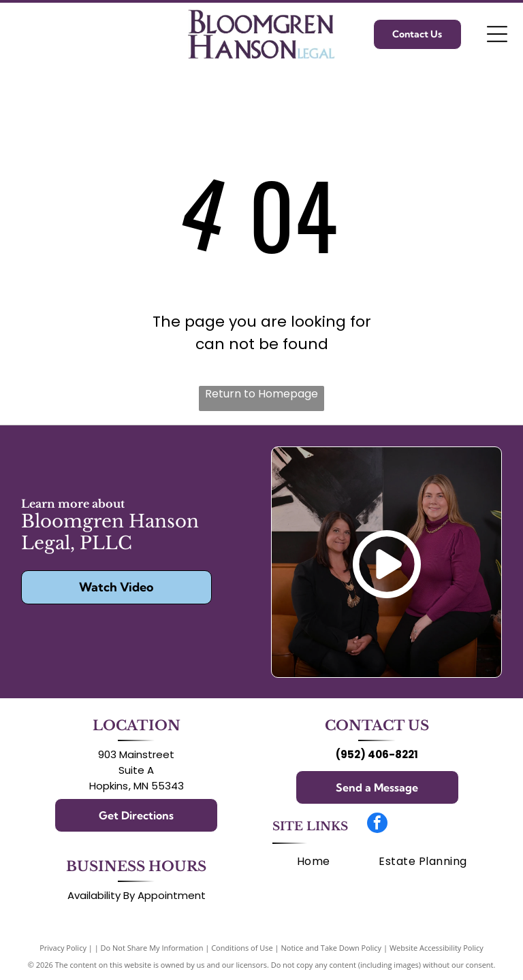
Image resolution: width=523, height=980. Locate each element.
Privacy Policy (63, 948)
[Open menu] (497, 34)
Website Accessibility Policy (437, 948)
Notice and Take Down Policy (332, 948)
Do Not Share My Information (152, 948)
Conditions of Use (242, 948)
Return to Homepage (261, 394)
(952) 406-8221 (377, 754)
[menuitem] (314, 861)
